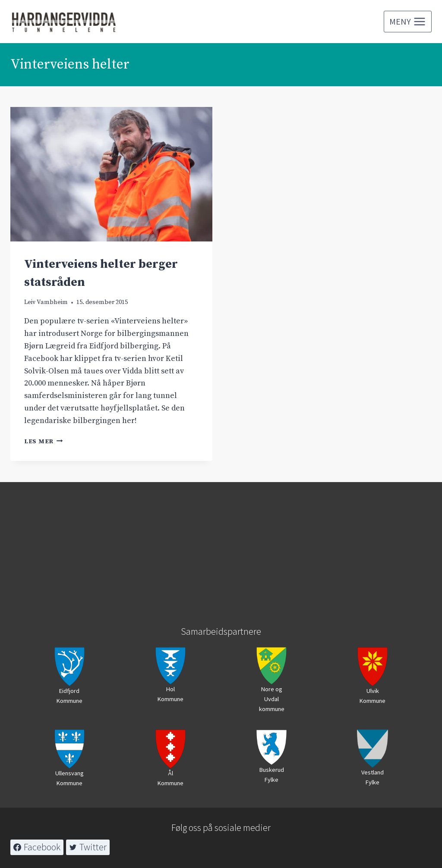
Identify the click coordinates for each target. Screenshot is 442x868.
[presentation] (111, 174)
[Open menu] (408, 22)
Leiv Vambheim (46, 302)
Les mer (44, 442)
